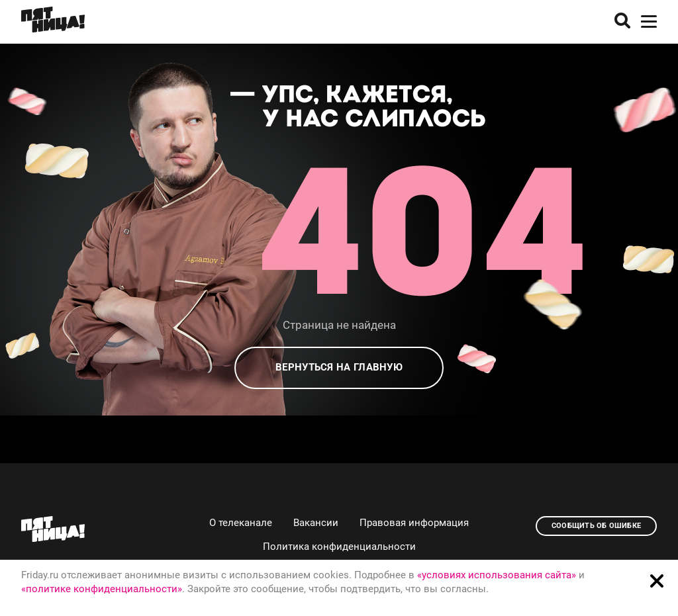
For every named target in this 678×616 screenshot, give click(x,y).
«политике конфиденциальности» (102, 589)
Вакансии (316, 523)
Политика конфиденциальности (339, 547)
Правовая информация (414, 523)
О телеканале (241, 523)
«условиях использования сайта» (497, 575)
